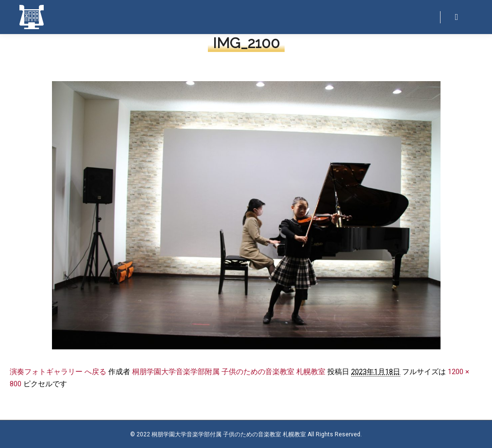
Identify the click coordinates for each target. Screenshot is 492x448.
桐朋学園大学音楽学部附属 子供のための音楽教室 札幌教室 (229, 372)
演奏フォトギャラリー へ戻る (58, 372)
